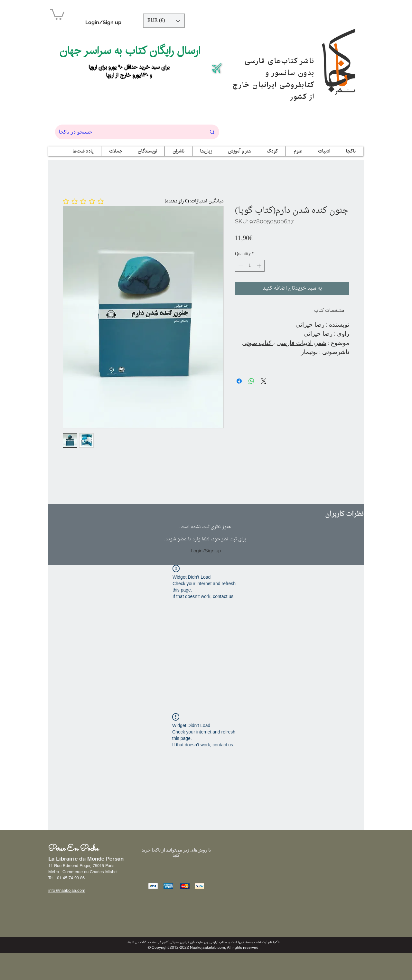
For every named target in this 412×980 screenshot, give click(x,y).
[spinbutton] (250, 266)
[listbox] (164, 21)
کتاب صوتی (257, 343)
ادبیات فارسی (295, 343)
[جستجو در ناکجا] (128, 132)
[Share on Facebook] (239, 381)
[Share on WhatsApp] (251, 381)
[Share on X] (264, 381)
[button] (57, 14)
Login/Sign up (103, 22)
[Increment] (260, 266)
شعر (321, 343)
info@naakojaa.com (67, 890)
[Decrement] (240, 266)
